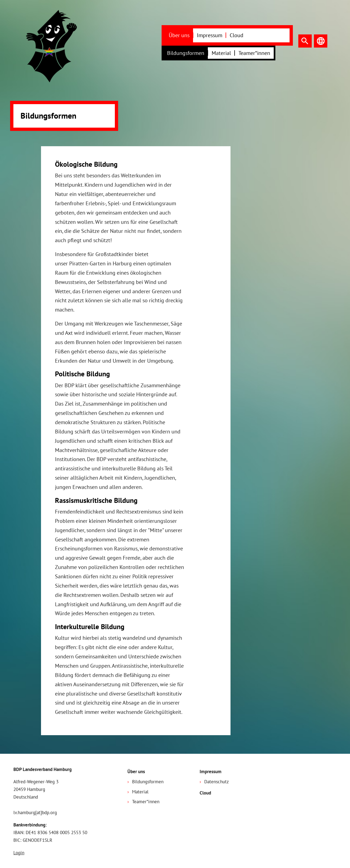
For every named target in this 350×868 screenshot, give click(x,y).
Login (19, 853)
